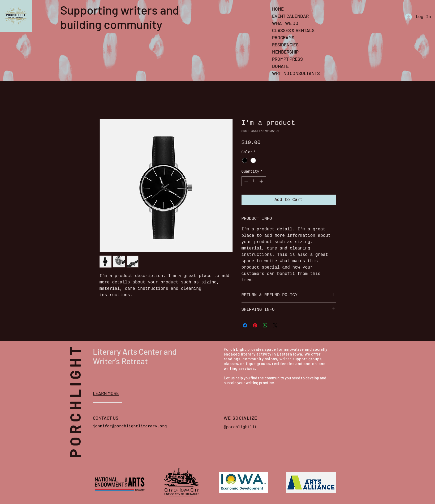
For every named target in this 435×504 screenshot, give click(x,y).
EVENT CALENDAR (290, 16)
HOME (278, 9)
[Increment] (262, 181)
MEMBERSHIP (285, 52)
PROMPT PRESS (287, 59)
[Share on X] (275, 325)
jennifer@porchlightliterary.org (130, 426)
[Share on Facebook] (245, 325)
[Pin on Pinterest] (255, 325)
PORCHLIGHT (83, 398)
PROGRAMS (283, 37)
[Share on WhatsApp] (265, 325)
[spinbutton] (254, 181)
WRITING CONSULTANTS (296, 73)
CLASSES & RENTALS (293, 30)
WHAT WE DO (285, 23)
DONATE (280, 66)
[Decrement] (246, 181)
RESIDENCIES (285, 45)
